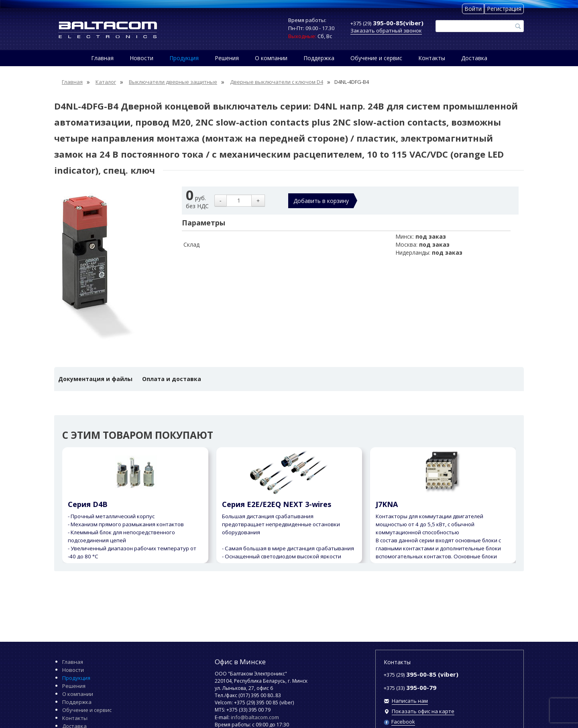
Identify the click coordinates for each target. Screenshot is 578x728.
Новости (141, 58)
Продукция (184, 58)
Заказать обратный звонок (386, 30)
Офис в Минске (240, 662)
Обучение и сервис (376, 58)
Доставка (474, 58)
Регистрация (504, 9)
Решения (227, 58)
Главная (102, 58)
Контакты (432, 58)
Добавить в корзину (321, 201)
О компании (271, 58)
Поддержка (319, 58)
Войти (473, 9)
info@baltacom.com (255, 717)
